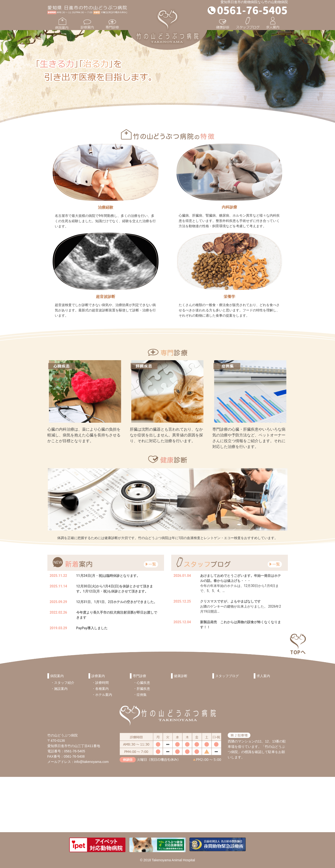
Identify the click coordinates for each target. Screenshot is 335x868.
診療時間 (102, 683)
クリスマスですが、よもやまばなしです (230, 601)
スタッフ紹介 (64, 683)
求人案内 (263, 676)
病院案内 (57, 676)
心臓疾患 (143, 683)
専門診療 (139, 676)
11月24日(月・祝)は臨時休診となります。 (108, 576)
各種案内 (102, 689)
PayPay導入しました (92, 628)
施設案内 (61, 689)
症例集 (142, 695)
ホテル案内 (104, 695)
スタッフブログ (227, 676)
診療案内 (98, 676)
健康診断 (181, 676)
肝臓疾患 (143, 689)
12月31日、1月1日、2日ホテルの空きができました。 (117, 602)
